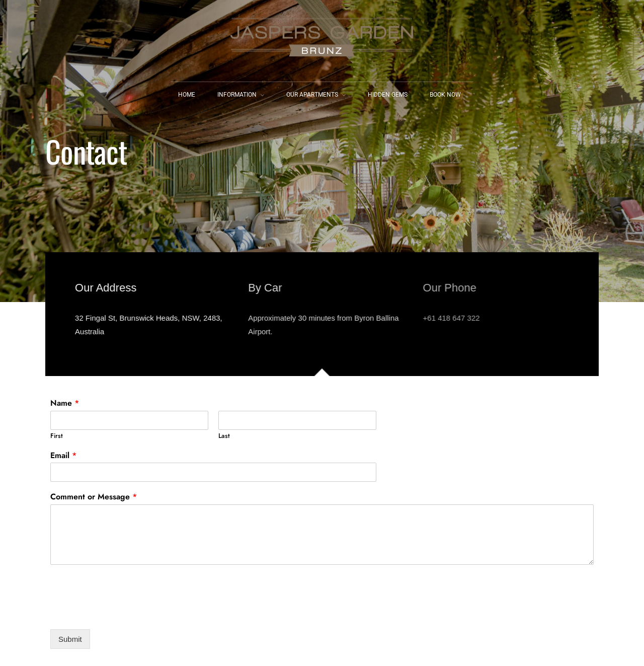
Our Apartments (312, 95)
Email (63, 456)
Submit (70, 639)
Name (65, 403)
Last (224, 436)
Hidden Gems (388, 95)
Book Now (445, 95)
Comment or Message (94, 497)
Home (187, 95)
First (57, 436)
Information (237, 95)
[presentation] (127, 613)
